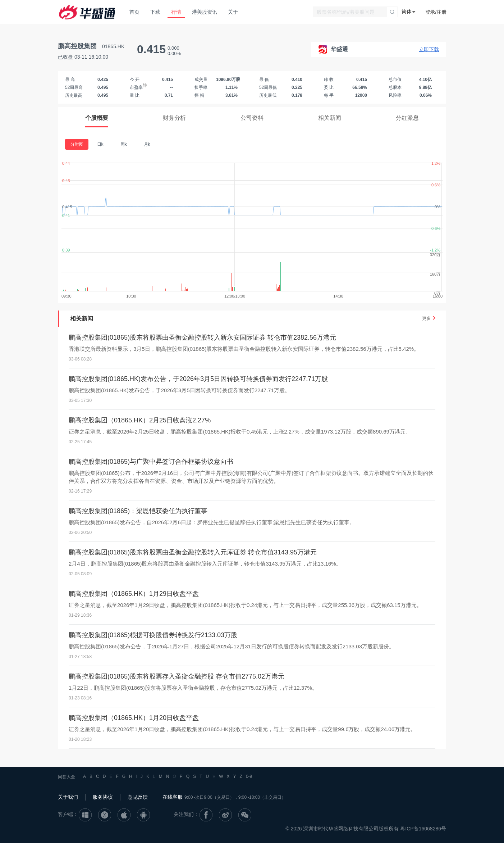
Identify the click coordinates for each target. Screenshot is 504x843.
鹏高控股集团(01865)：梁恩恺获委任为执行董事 (138, 511)
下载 (155, 12)
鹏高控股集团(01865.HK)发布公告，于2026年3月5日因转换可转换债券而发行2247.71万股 (198, 379)
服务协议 (103, 797)
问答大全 (67, 777)
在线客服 (173, 797)
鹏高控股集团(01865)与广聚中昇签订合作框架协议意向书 (151, 462)
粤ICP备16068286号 (423, 829)
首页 (134, 12)
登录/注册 (436, 12)
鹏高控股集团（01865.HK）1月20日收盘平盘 (134, 718)
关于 (233, 12)
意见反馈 (138, 797)
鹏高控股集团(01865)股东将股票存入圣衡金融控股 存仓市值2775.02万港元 (177, 676)
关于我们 (68, 797)
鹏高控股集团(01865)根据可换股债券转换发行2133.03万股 (153, 635)
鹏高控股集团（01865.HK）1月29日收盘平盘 (134, 594)
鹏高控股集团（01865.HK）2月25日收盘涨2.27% (140, 420)
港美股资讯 (205, 12)
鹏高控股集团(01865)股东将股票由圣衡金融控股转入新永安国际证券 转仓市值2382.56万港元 (202, 337)
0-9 (249, 776)
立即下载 (429, 49)
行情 (176, 12)
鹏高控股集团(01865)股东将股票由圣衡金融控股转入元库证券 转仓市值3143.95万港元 (193, 552)
